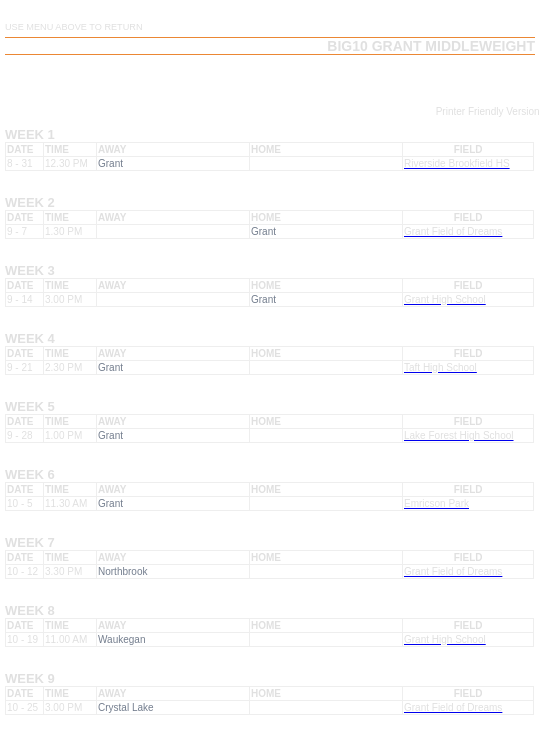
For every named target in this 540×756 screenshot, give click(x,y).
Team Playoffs (337, 78)
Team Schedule (131, 78)
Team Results (235, 78)
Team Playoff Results (463, 78)
